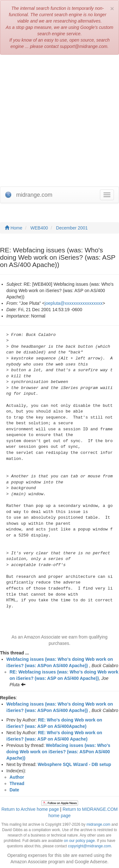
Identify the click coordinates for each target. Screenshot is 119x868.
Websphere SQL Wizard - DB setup (74, 764)
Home (13, 228)
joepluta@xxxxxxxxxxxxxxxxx (74, 303)
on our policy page (79, 841)
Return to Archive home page (30, 809)
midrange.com (98, 824)
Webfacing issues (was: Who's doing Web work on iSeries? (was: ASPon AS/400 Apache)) (58, 752)
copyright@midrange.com (89, 846)
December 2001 (72, 228)
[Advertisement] (60, 121)
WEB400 (39, 228)
